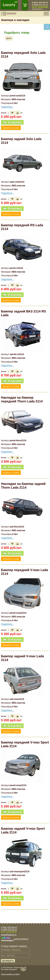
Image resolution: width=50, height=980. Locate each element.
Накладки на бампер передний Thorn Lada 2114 (22, 399)
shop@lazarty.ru (37, 9)
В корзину (12, 122)
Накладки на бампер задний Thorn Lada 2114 (23, 486)
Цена (9, 38)
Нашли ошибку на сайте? (10, 974)
